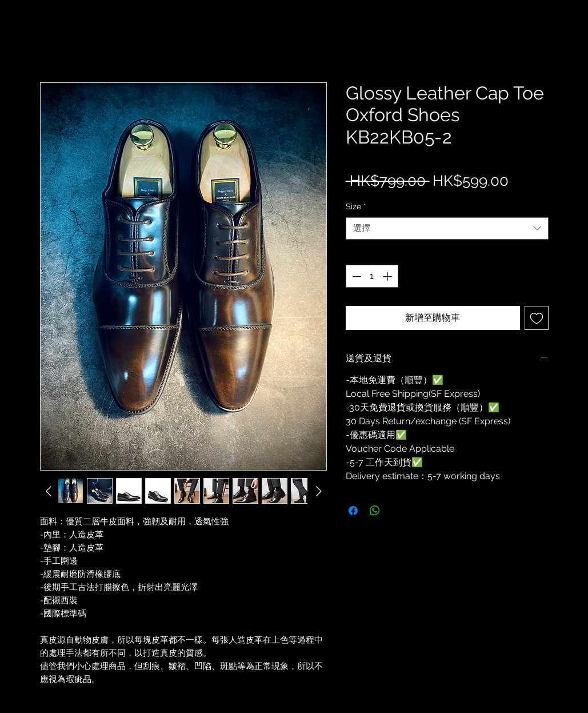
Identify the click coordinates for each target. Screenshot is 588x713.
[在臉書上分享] (353, 511)
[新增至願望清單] (537, 318)
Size (356, 206)
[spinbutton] (372, 276)
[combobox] (447, 228)
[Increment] (389, 276)
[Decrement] (355, 276)
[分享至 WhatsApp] (375, 511)
